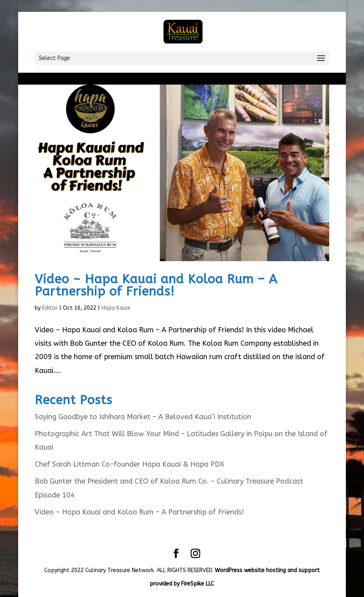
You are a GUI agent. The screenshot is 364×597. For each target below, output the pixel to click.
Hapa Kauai (116, 308)
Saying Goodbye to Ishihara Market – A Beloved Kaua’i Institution (143, 417)
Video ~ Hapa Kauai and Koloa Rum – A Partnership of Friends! (156, 285)
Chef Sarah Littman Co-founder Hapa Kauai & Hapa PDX (129, 464)
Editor (50, 308)
